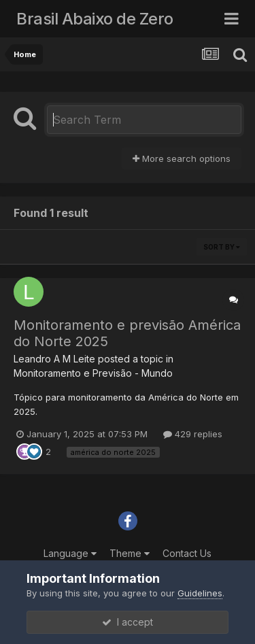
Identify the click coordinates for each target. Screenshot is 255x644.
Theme (130, 553)
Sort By (222, 247)
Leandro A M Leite (54, 359)
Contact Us (187, 553)
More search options (182, 158)
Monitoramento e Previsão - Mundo (93, 373)
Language (70, 553)
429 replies (193, 434)
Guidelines (200, 593)
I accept (128, 622)
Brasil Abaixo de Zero (95, 19)
